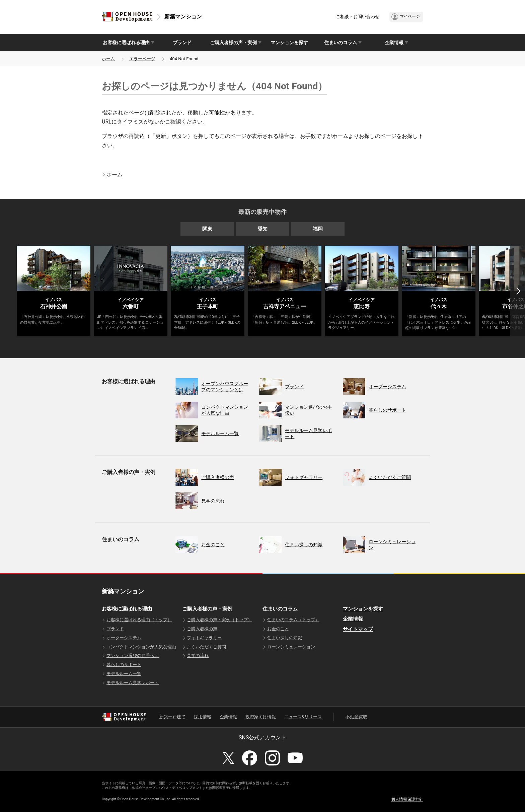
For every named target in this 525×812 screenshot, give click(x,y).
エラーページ (142, 59)
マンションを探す (289, 43)
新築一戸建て (172, 717)
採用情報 (203, 717)
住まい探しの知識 (285, 638)
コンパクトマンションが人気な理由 (141, 647)
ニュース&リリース (303, 717)
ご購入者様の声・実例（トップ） (219, 620)
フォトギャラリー (204, 638)
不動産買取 (356, 717)
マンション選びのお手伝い (133, 656)
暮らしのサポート (124, 665)
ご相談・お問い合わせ (358, 17)
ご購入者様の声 (202, 629)
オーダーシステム (124, 638)
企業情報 (353, 619)
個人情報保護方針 (407, 799)
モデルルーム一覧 (124, 674)
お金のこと (278, 629)
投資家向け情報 (261, 717)
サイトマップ (358, 629)
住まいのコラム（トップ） (293, 620)
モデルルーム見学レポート (133, 683)
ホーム (108, 59)
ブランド (182, 43)
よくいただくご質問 (206, 647)
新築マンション (183, 17)
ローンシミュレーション (291, 647)
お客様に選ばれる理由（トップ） (139, 620)
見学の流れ (198, 656)
